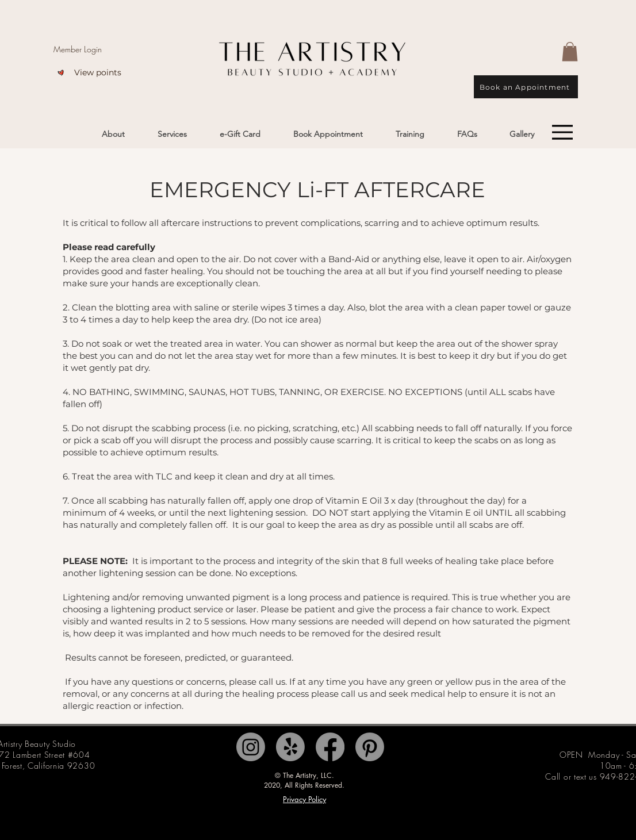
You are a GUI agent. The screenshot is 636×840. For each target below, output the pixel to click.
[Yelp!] (290, 747)
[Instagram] (251, 747)
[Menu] (562, 132)
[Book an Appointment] (526, 87)
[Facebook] (330, 747)
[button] (570, 51)
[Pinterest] (370, 747)
